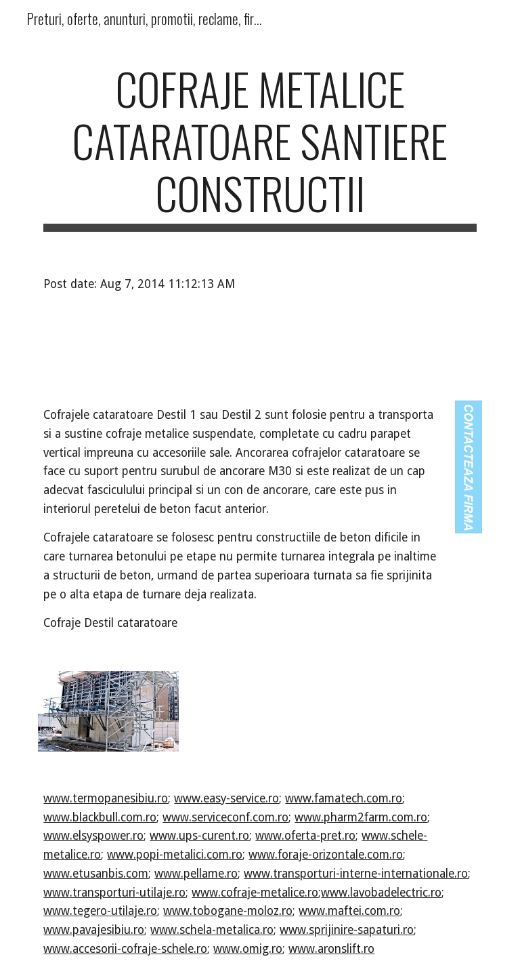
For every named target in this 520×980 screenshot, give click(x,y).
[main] (260, 147)
